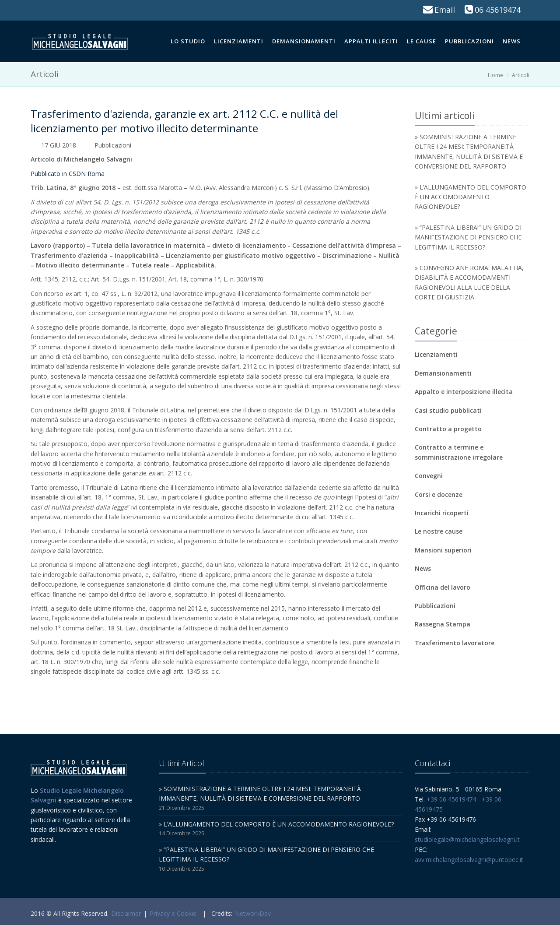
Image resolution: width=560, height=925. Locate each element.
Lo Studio (188, 41)
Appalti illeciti (371, 41)
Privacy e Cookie (173, 913)
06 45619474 (498, 10)
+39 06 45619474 (451, 799)
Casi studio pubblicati (448, 410)
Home (495, 75)
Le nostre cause (439, 531)
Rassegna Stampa (443, 624)
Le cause (422, 41)
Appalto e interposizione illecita (464, 392)
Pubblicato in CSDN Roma (68, 174)
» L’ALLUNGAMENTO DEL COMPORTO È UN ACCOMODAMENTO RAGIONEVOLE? (471, 197)
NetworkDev (253, 913)
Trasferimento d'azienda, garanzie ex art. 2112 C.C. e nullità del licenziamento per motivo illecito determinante (184, 121)
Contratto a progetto (448, 429)
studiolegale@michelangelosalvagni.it (467, 839)
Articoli (521, 75)
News (512, 41)
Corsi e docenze (439, 494)
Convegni (429, 476)
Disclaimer (126, 913)
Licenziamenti (239, 41)
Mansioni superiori (443, 550)
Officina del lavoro (443, 587)
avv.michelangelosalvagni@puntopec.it (469, 860)
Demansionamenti (304, 41)
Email (445, 10)
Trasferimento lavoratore (455, 643)
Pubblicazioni (469, 41)
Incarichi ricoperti (442, 513)
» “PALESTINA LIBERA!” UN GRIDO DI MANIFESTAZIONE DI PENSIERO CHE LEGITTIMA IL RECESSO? (468, 237)
